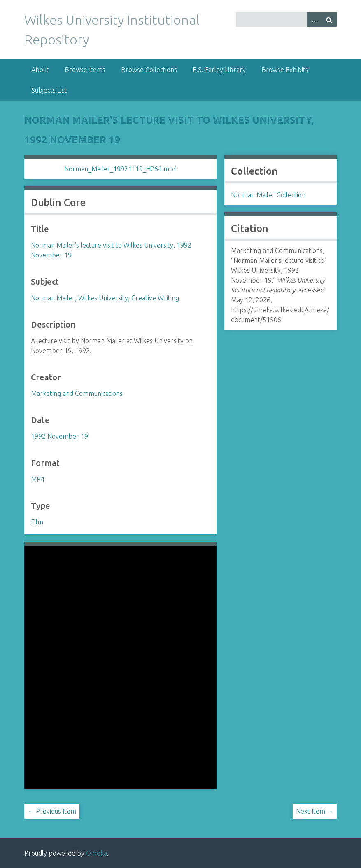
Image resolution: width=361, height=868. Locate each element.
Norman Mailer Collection (268, 195)
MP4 (38, 479)
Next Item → (315, 811)
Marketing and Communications (77, 393)
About (40, 70)
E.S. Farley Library (219, 70)
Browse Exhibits (285, 70)
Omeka (97, 853)
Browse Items (85, 70)
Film (37, 522)
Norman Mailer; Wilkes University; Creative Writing (105, 298)
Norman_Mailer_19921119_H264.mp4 (121, 169)
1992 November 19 (59, 436)
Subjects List (49, 90)
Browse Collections (149, 70)
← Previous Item (52, 811)
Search (329, 20)
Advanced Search (314, 20)
